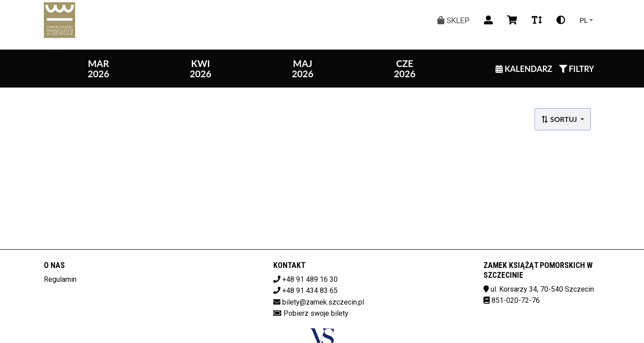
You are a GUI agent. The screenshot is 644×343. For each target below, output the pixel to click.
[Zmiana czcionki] (537, 20)
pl (584, 20)
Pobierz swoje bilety (316, 313)
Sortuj (560, 119)
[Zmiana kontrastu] (561, 20)
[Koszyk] (512, 20)
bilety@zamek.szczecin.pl (323, 302)
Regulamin (60, 279)
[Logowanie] (488, 20)
